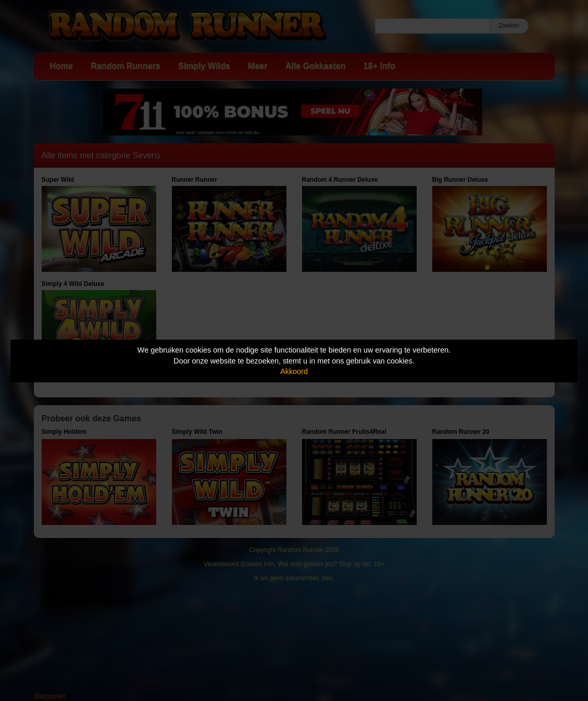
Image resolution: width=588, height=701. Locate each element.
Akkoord (294, 371)
